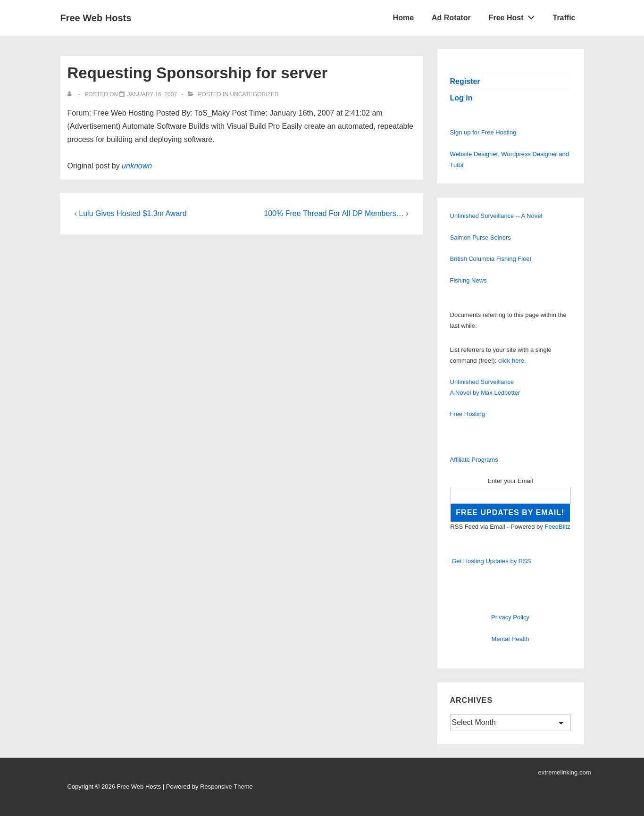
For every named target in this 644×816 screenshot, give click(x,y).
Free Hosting (468, 414)
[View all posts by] (71, 94)
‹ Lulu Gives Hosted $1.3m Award (131, 213)
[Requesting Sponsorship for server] (152, 94)
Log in (461, 98)
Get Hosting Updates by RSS (491, 561)
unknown (137, 166)
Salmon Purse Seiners (481, 237)
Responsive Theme (226, 787)
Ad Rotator (451, 18)
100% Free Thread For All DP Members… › (336, 213)
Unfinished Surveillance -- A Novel (496, 216)
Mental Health (510, 639)
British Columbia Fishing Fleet (491, 259)
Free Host (514, 16)
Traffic (564, 18)
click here (511, 361)
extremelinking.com (565, 772)
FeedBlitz (557, 527)
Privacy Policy (510, 617)
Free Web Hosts (96, 18)
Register (465, 81)
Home (403, 18)
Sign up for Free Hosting (483, 132)
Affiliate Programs (474, 460)
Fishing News (468, 280)
